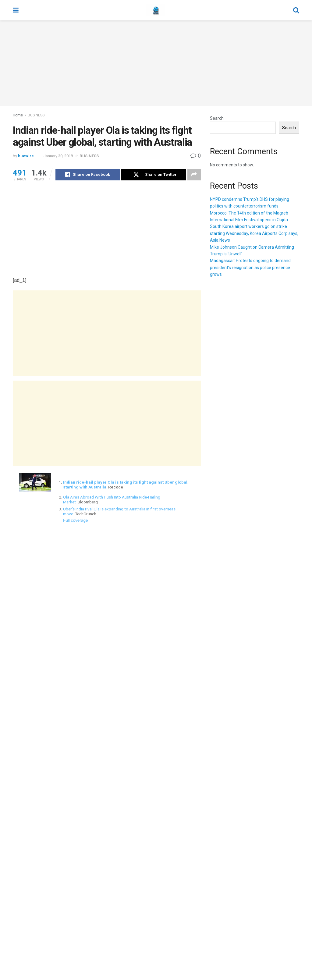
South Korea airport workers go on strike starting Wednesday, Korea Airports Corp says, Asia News (254, 233)
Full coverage (76, 520)
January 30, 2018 (58, 156)
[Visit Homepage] (156, 10)
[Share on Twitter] (153, 175)
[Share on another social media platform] (194, 175)
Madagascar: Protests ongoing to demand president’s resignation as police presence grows (250, 267)
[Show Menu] (16, 10)
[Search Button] (296, 10)
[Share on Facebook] (88, 175)
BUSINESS (36, 115)
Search (217, 118)
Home (18, 115)
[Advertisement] (156, 63)
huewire (26, 156)
